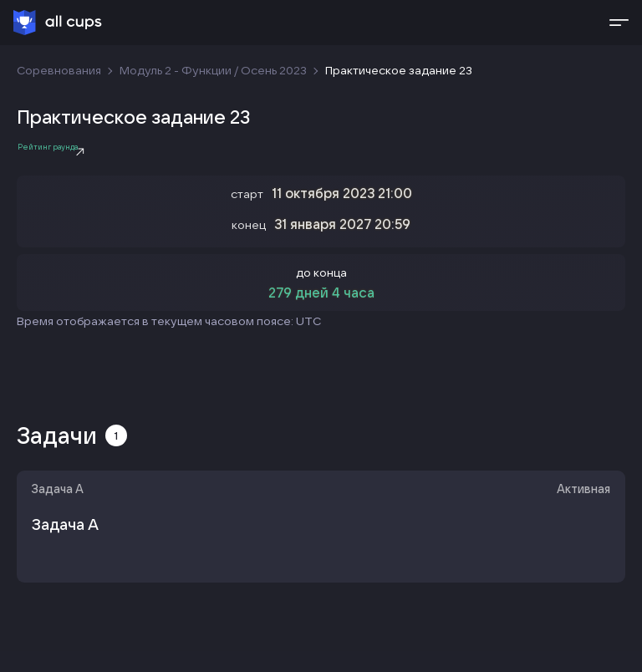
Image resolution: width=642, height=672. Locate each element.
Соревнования (59, 70)
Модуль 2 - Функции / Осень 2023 (213, 70)
